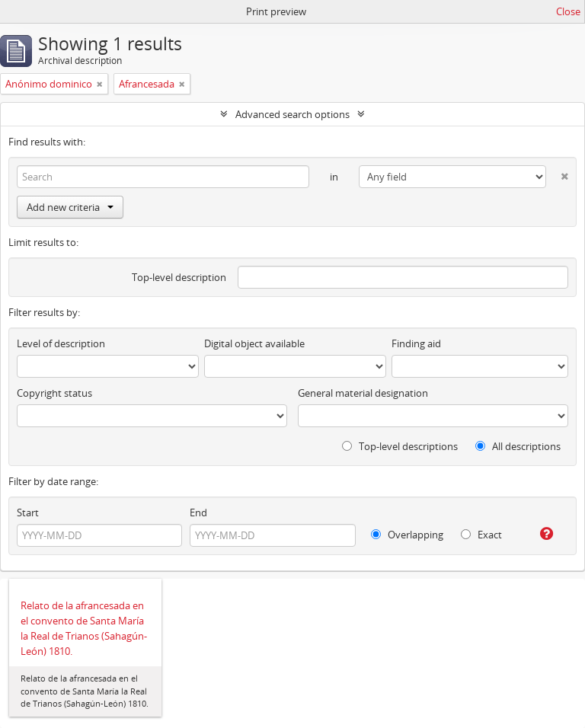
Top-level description (179, 277)
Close (568, 11)
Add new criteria (70, 207)
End (198, 512)
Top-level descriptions (400, 446)
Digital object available (254, 343)
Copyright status (54, 393)
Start (28, 512)
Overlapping (407, 535)
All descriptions (518, 446)
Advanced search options (292, 114)
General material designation (363, 393)
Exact (481, 535)
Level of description (61, 343)
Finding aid (416, 343)
